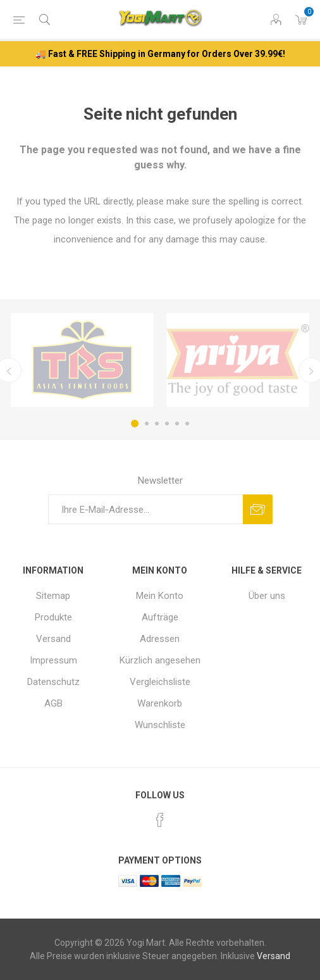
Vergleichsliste (160, 682)
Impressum (53, 660)
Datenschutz (53, 682)
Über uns (267, 596)
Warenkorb (160, 703)
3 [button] (157, 424)
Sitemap (53, 596)
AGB (53, 703)
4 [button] (167, 424)
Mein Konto (160, 596)
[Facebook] (160, 820)
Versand (53, 639)
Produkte (53, 617)
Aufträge (160, 617)
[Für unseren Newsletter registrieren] (145, 509)
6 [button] (187, 424)
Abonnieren (258, 509)
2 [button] (147, 424)
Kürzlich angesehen (160, 660)
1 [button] (135, 424)
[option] (82, 360)
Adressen (160, 639)
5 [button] (177, 424)
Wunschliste (160, 725)
